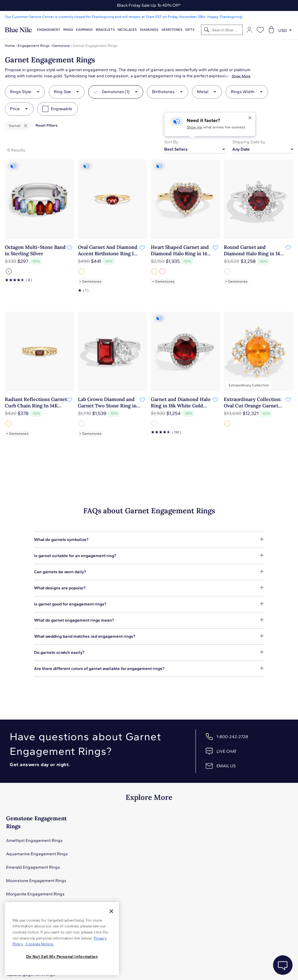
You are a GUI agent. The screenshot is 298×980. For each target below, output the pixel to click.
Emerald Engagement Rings (33, 867)
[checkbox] (45, 109)
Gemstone (61, 46)
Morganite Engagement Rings (35, 894)
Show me (194, 127)
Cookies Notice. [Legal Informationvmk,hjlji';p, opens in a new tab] (39, 944)
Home (10, 46)
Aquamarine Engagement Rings (37, 854)
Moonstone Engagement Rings (36, 881)
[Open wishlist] (260, 30)
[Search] (207, 30)
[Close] (111, 911)
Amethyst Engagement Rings (34, 840)
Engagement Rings (34, 46)
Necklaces (127, 30)
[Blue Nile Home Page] (19, 30)
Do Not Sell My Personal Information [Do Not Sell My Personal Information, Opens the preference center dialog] (62, 956)
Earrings (84, 30)
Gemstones (172, 30)
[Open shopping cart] (271, 30)
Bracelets (105, 30)
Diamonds (149, 30)
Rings (68, 30)
